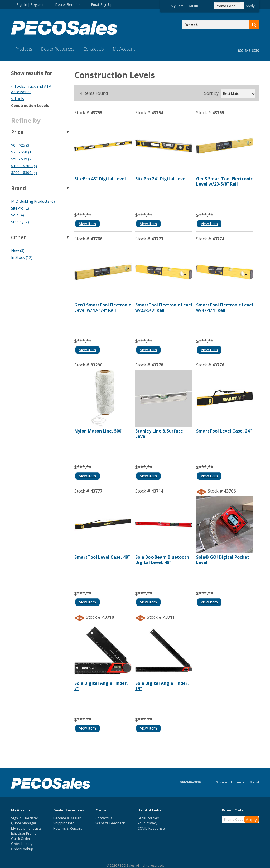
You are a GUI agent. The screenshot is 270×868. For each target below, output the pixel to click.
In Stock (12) (22, 257)
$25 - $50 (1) (22, 152)
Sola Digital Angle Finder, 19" (162, 686)
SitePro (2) (20, 208)
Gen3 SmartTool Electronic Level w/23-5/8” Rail (224, 181)
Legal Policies (148, 818)
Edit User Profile (24, 833)
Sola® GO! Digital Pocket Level (223, 560)
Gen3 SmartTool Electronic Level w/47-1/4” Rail (103, 307)
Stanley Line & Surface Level (159, 434)
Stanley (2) (20, 222)
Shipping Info (64, 823)
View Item (88, 224)
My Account (124, 49)
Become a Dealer (67, 818)
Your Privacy (148, 823)
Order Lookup (22, 849)
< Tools (18, 99)
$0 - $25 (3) (21, 145)
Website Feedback (110, 823)
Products (24, 49)
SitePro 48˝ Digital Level (100, 179)
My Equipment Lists (26, 828)
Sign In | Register (30, 4)
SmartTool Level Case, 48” (102, 557)
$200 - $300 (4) (24, 173)
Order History (22, 844)
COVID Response (151, 828)
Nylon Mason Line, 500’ (98, 431)
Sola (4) (18, 215)
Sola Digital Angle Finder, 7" (101, 686)
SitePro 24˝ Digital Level (161, 179)
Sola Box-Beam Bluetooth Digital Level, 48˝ (162, 560)
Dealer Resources (58, 49)
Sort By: (212, 93)
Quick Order (21, 839)
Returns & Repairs (68, 828)
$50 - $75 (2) (22, 159)
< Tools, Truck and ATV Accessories (31, 89)
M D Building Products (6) (33, 201)
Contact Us (93, 49)
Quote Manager (24, 823)
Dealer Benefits (68, 4)
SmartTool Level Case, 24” (224, 431)
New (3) (18, 251)
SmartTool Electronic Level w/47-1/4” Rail (225, 307)
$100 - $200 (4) (24, 166)
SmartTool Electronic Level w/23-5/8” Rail (164, 307)
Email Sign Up (102, 4)
